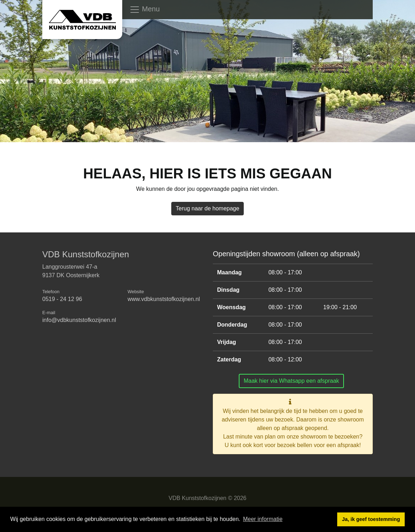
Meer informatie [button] (263, 519)
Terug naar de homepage (208, 208)
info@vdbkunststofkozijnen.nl (79, 320)
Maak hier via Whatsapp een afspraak (292, 381)
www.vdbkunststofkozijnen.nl (164, 299)
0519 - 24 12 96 (62, 299)
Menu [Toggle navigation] (145, 10)
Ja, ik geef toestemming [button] (371, 519)
